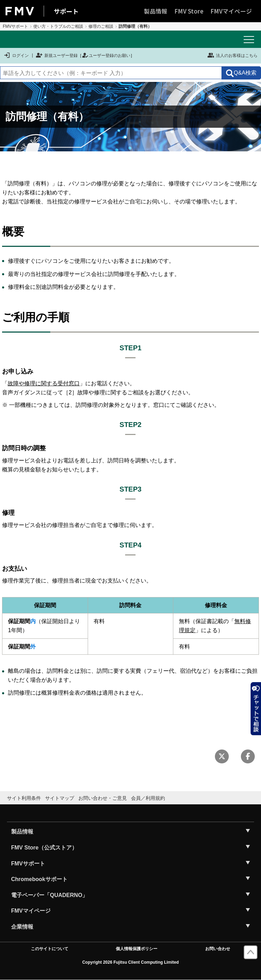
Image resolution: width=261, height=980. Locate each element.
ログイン (16, 56)
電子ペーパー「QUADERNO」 (49, 895)
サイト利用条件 (24, 798)
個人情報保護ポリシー (137, 949)
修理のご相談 (101, 26)
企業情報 (22, 927)
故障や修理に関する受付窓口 (44, 383)
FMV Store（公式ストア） (44, 848)
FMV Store (189, 11)
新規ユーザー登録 (57, 56)
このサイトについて (50, 949)
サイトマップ (60, 798)
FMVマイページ (231, 11)
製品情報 (156, 11)
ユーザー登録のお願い (106, 56)
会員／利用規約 (148, 798)
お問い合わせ (218, 949)
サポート (66, 11)
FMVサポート (15, 26)
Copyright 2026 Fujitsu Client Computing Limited (130, 962)
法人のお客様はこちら (232, 55)
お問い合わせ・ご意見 (103, 798)
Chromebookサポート (39, 879)
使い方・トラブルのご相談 (58, 26)
